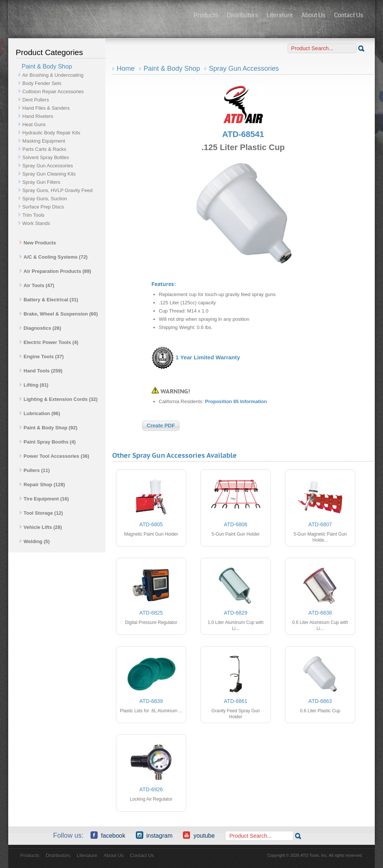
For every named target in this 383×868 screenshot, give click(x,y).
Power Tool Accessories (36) (54, 456)
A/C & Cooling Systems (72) (53, 257)
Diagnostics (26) (40, 328)
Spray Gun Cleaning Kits (49, 174)
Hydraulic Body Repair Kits (51, 133)
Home (126, 68)
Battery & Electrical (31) (49, 300)
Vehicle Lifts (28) (41, 527)
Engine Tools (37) (42, 357)
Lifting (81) (34, 385)
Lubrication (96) (40, 413)
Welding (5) (35, 541)
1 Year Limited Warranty (208, 357)
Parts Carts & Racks (44, 149)
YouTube (199, 835)
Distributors (242, 15)
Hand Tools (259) (41, 371)
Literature (280, 15)
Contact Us (349, 15)
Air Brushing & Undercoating (53, 75)
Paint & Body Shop (172, 68)
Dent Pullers (36, 100)
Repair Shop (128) (42, 485)
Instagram (154, 835)
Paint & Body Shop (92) (48, 428)
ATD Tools (98, 16)
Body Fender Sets (42, 83)
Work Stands (36, 223)
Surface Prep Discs (43, 207)
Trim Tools (33, 215)
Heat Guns (34, 124)
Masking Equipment (44, 141)
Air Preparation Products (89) (55, 271)
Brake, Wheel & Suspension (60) (59, 314)
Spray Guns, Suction (45, 199)
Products (206, 15)
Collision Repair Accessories (53, 92)
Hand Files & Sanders (46, 108)
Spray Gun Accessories (48, 166)
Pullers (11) (35, 470)
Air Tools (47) (37, 285)
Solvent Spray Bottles (46, 157)
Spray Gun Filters (41, 182)
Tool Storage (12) (41, 513)
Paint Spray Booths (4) (48, 442)
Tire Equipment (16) (44, 499)
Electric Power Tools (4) (49, 342)
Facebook (108, 835)
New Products (38, 243)
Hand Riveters (38, 116)
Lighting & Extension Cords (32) (59, 399)
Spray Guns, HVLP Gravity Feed (58, 190)
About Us (313, 15)
